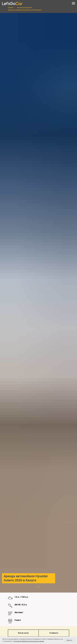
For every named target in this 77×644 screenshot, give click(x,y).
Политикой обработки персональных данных (29, 641)
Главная (11, 8)
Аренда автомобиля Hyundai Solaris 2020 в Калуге (25, 10)
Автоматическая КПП (24, 8)
